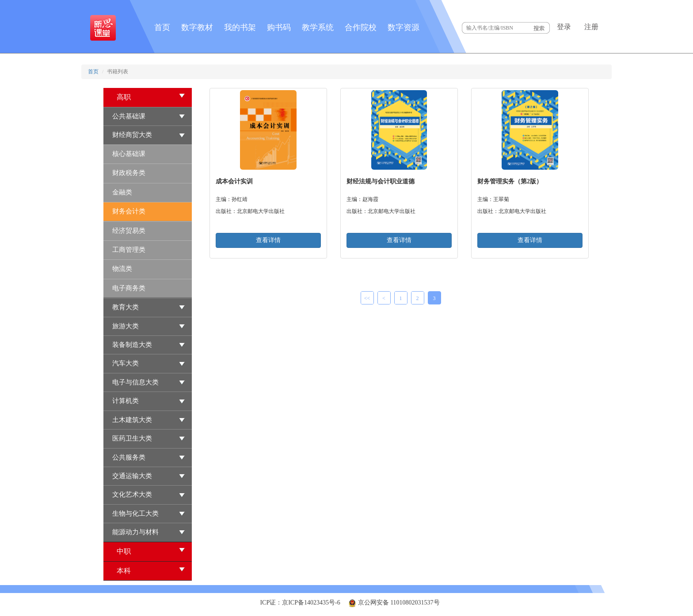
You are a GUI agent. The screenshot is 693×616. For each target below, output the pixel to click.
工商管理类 (129, 250)
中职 (151, 551)
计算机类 (126, 401)
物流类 (122, 269)
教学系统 (318, 27)
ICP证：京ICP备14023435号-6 (300, 603)
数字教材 (197, 27)
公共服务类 (129, 457)
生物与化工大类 (135, 513)
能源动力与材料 (135, 532)
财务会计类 (129, 211)
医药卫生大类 (132, 438)
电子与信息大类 (135, 382)
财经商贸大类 (132, 135)
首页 (162, 27)
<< (367, 298)
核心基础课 (129, 154)
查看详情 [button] (268, 240)
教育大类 (126, 307)
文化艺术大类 (132, 494)
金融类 (122, 192)
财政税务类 (129, 173)
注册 (591, 27)
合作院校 (361, 27)
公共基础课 (129, 116)
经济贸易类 (129, 231)
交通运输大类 (132, 476)
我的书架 (240, 27)
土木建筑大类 (132, 420)
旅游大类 (126, 326)
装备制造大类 (132, 345)
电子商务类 (129, 288)
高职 (151, 97)
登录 (564, 27)
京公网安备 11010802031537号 (394, 603)
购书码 (279, 27)
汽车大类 (126, 363)
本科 (151, 570)
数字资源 (404, 27)
